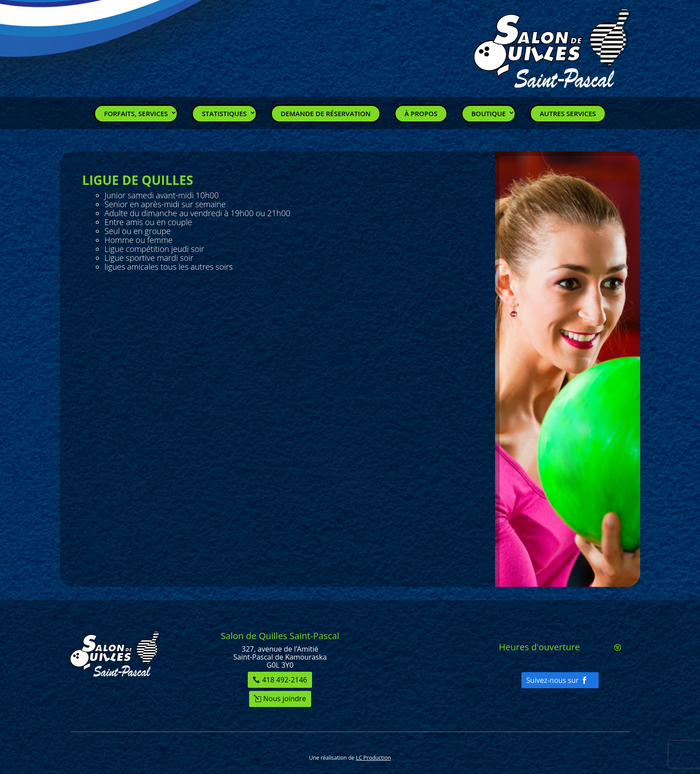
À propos (421, 113)
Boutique (489, 113)
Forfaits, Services (136, 113)
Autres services (568, 113)
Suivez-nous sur (552, 680)
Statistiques (224, 113)
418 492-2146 (285, 680)
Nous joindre (285, 699)
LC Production (373, 758)
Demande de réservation (326, 113)
